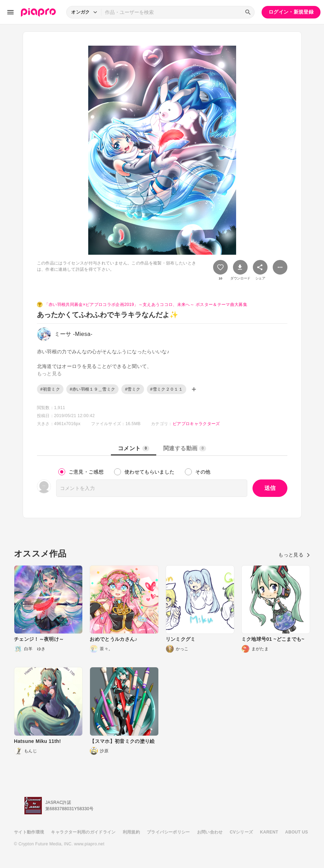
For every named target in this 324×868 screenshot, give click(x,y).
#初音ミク (50, 389)
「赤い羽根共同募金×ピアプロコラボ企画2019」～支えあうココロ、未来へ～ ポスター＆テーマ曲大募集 (146, 305)
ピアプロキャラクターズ (196, 424)
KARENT (269, 832)
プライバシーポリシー (168, 832)
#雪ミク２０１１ (167, 389)
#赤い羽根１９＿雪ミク (93, 389)
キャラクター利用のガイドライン (83, 832)
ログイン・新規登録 (291, 12)
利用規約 (131, 832)
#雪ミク (133, 389)
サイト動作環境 (29, 832)
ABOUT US (297, 832)
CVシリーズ (242, 832)
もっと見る (294, 555)
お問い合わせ (210, 832)
